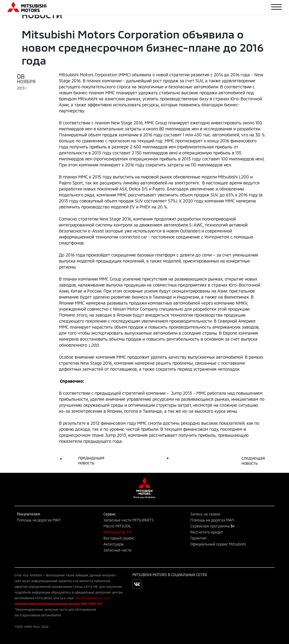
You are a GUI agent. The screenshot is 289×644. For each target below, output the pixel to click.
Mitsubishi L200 (234, 177)
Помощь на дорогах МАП (39, 520)
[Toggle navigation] (277, 7)
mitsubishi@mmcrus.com (92, 598)
